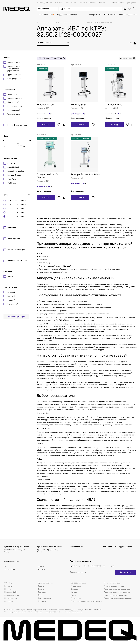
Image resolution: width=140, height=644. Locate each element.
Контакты (102, 3)
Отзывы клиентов (12, 595)
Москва (44, 3)
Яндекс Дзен (10, 569)
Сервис (41, 586)
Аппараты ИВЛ (85, 23)
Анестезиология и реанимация (68, 23)
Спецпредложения (45, 15)
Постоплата (43, 592)
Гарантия (93, 3)
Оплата (41, 589)
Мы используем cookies (114, 586)
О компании (59, 3)
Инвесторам (76, 586)
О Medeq (8, 583)
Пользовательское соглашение (117, 592)
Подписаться (125, 572)
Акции (73, 595)
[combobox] (53, 44)
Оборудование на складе (67, 15)
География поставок (113, 583)
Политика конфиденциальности (118, 589)
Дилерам (75, 589)
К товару (46, 125)
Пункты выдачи (44, 598)
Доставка (83, 3)
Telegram (41, 569)
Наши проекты (72, 3)
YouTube (41, 566)
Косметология (110, 15)
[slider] (4, 141)
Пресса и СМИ (10, 592)
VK (5, 566)
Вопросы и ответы (79, 583)
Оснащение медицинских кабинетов (86, 601)
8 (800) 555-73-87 (118, 3)
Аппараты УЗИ (95, 15)
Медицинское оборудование (46, 23)
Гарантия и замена (45, 583)
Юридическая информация (116, 595)
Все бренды (76, 598)
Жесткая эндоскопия (128, 15)
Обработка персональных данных (118, 598)
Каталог (74, 592)
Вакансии (9, 601)
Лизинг (41, 595)
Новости (8, 589)
